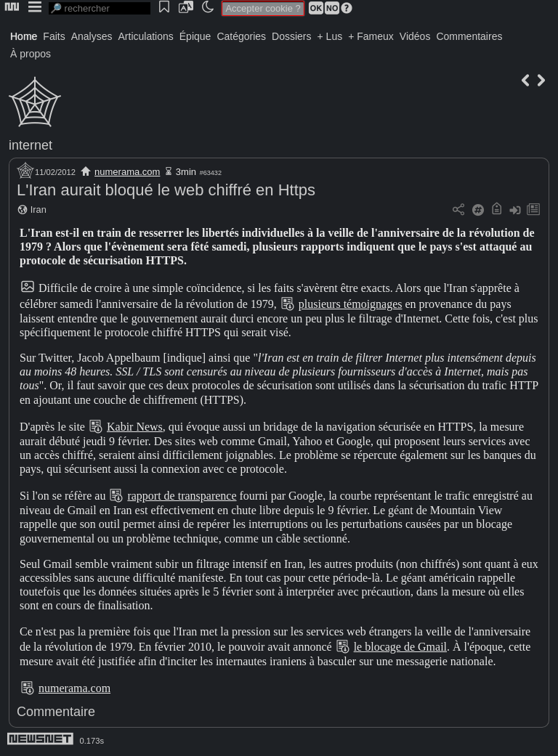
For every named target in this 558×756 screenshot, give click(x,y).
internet (31, 145)
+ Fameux (371, 36)
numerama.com (127, 172)
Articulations (146, 36)
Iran (39, 210)
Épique (195, 36)
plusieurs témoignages (351, 304)
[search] (100, 8)
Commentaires (469, 36)
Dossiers (291, 36)
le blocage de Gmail (400, 647)
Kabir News (135, 427)
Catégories (241, 36)
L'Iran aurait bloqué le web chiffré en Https (166, 190)
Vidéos (415, 36)
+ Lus (330, 36)
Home (24, 36)
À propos (31, 54)
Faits (54, 36)
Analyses (92, 36)
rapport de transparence (182, 496)
